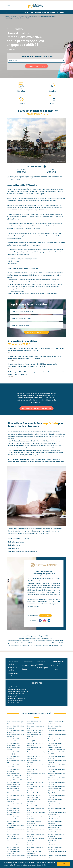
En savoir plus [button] (42, 865)
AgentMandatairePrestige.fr (17, 689)
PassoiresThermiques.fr (15, 701)
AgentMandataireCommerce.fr (18, 691)
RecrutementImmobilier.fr (16, 698)
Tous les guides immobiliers (37, 332)
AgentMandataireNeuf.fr (16, 694)
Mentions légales (42, 668)
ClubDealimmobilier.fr (15, 703)
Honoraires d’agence (29, 665)
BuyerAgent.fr (12, 696)
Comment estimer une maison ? (22, 318)
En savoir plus (11, 49)
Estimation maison (14, 545)
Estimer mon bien (36, 66)
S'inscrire (45, 616)
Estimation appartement (16, 542)
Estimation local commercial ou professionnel (23, 551)
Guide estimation (28, 662)
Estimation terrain (14, 548)
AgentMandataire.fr (14, 687)
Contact (25, 669)
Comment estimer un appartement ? (24, 311)
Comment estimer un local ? (21, 325)
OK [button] (64, 864)
